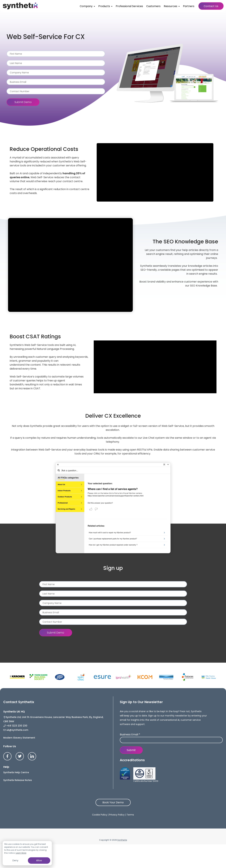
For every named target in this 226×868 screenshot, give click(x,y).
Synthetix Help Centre (16, 797)
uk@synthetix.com (23, 748)
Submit (131, 750)
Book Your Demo (113, 827)
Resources (171, 6)
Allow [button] (39, 860)
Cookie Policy (100, 839)
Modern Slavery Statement (19, 762)
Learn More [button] (21, 853)
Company (86, 6)
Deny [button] (15, 860)
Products (104, 6)
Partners (189, 6)
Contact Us (211, 6)
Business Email (130, 735)
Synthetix (122, 864)
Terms (130, 839)
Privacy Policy (117, 839)
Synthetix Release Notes (18, 804)
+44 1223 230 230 (22, 731)
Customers (153, 6)
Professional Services (129, 6)
